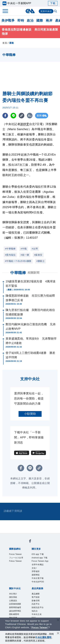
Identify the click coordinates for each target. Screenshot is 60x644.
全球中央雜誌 (39, 574)
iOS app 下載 (39, 554)
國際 (40, 20)
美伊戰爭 (8, 20)
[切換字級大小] (30, 116)
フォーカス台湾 (18, 558)
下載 (53, 3)
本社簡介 (14, 606)
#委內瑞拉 (10, 255)
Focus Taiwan (17, 554)
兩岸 (49, 20)
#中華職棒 (10, 249)
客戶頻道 (37, 610)
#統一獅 (25, 255)
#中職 (24, 249)
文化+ (35, 578)
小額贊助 (30, 414)
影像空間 (37, 614)
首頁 (5, 43)
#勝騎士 (41, 261)
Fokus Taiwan (17, 562)
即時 (21, 20)
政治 (30, 20)
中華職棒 (18, 273)
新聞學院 (37, 586)
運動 (11, 43)
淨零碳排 (37, 582)
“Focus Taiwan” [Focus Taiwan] (40, 627)
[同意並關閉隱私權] (58, 634)
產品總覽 (37, 606)
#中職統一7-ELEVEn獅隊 (18, 261)
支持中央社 (46, 11)
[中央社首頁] (30, 11)
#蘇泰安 (38, 255)
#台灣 (35, 249)
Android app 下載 (40, 560)
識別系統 (14, 610)
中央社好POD (39, 594)
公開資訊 (14, 614)
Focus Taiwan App (39, 568)
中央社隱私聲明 (43, 637)
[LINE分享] (13, 116)
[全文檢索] (56, 11)
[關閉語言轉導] (58, 620)
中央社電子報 (39, 590)
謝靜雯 (25, 124)
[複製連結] (22, 116)
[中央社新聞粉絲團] (30, 542)
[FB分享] (5, 116)
